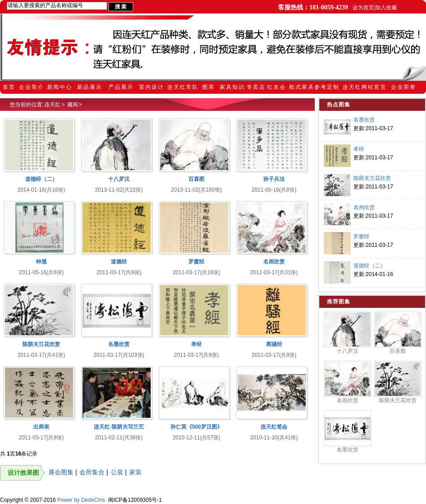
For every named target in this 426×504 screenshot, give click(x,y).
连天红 (52, 105)
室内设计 (152, 87)
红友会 (277, 87)
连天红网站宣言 (365, 87)
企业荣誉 (404, 87)
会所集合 (92, 472)
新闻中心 (60, 87)
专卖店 (256, 87)
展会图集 (61, 472)
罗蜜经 (361, 237)
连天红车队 (183, 87)
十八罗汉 (348, 351)
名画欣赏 (364, 207)
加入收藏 (386, 8)
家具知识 (232, 87)
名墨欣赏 (364, 120)
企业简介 (31, 87)
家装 (135, 472)
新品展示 (90, 87)
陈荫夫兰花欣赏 (372, 178)
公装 (117, 472)
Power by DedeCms (81, 500)
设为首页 (363, 8)
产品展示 (121, 87)
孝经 (359, 149)
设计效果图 (23, 473)
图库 (209, 87)
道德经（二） (369, 266)
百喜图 (398, 351)
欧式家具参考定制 (314, 87)
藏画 (73, 105)
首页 (9, 87)
